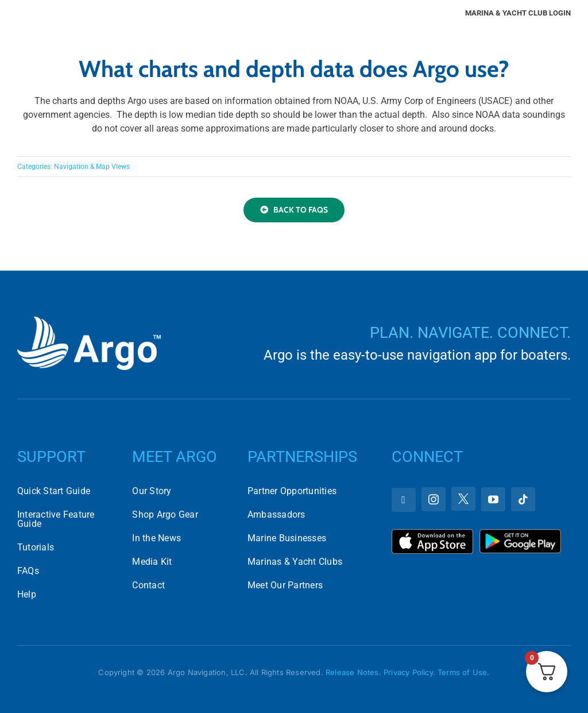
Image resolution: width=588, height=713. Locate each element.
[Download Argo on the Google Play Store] (520, 533)
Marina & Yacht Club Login (518, 13)
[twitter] (463, 499)
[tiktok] (523, 499)
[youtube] (493, 499)
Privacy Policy (408, 672)
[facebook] (404, 500)
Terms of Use (462, 672)
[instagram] (434, 499)
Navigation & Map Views (92, 167)
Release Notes (352, 672)
